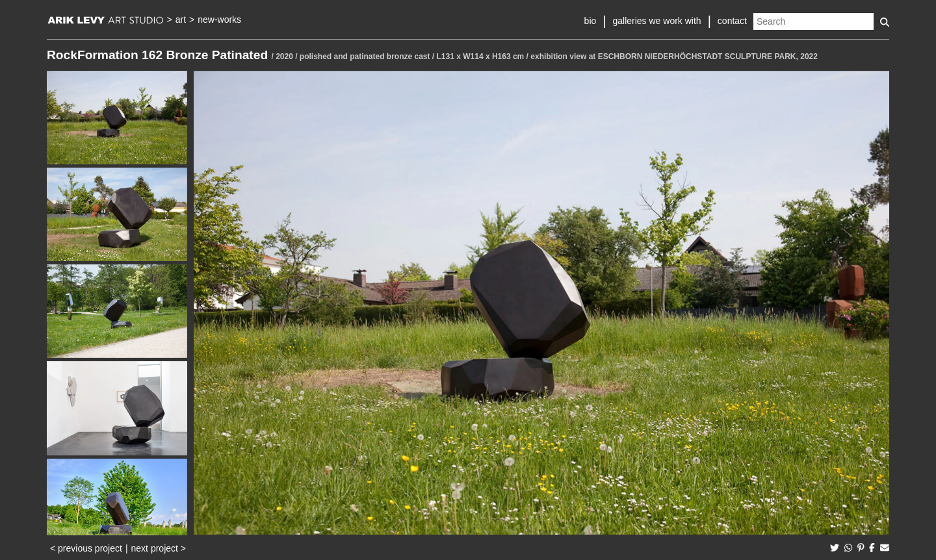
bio (591, 21)
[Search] (813, 21)
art (181, 19)
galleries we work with (656, 21)
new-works (219, 19)
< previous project (86, 548)
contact (732, 21)
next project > (159, 548)
